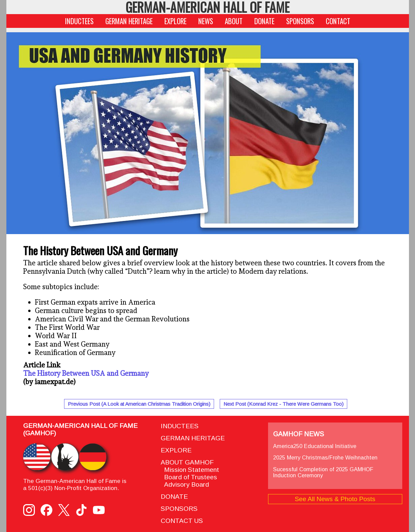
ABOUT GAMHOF (187, 462)
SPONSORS (300, 21)
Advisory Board (185, 484)
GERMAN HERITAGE (129, 21)
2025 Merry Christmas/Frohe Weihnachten (325, 457)
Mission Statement (190, 470)
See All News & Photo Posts (335, 499)
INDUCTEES (79, 21)
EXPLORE (175, 21)
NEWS (206, 21)
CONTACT (338, 21)
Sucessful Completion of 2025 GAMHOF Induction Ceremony (323, 472)
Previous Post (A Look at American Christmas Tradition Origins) (139, 404)
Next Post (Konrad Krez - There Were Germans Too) (283, 404)
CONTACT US (182, 521)
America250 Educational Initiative (315, 446)
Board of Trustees (189, 477)
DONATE (264, 21)
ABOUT (234, 21)
